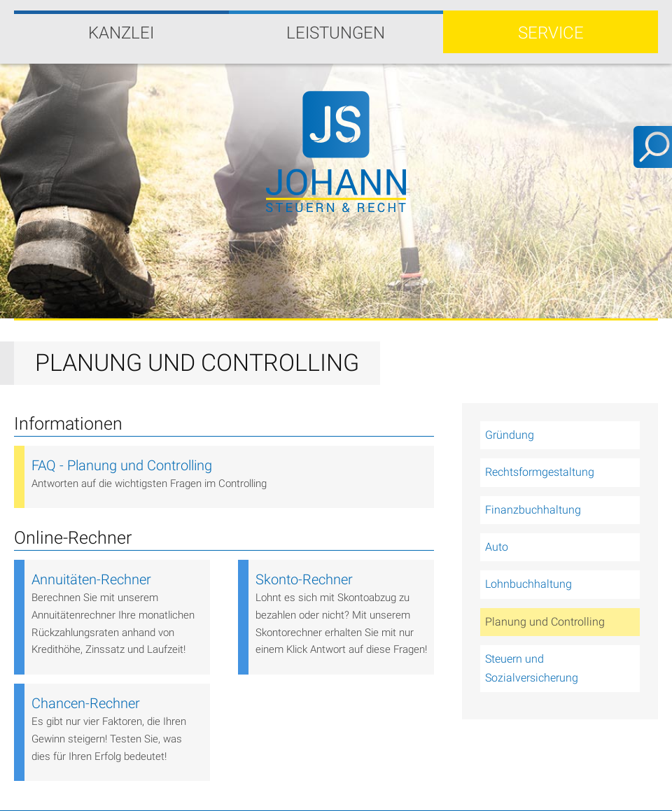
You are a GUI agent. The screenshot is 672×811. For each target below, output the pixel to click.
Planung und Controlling (545, 622)
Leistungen (336, 33)
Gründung (510, 435)
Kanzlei (121, 33)
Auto (497, 547)
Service (551, 33)
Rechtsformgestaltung (540, 472)
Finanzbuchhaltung (533, 510)
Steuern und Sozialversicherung (532, 668)
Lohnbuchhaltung (528, 584)
